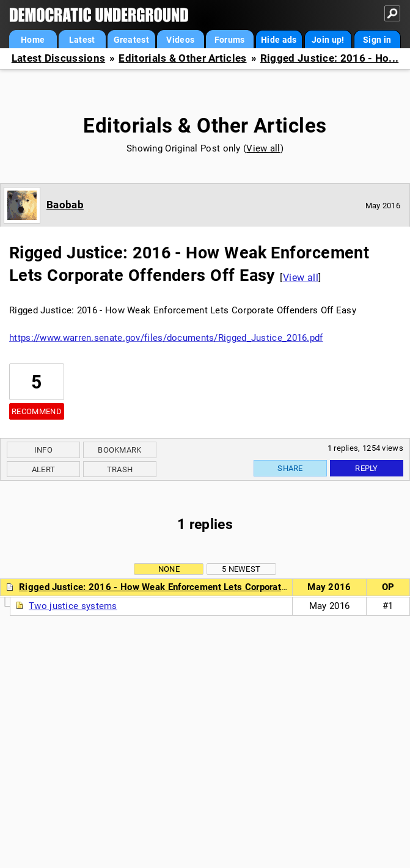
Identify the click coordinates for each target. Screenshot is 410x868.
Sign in (377, 40)
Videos (180, 40)
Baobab (65, 205)
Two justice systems (73, 606)
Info (43, 450)
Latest (82, 40)
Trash (120, 469)
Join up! (328, 40)
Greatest (131, 40)
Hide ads (279, 40)
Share (290, 468)
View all (263, 148)
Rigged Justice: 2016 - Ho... (329, 58)
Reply (367, 468)
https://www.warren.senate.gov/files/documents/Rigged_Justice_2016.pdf (166, 338)
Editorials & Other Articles (182, 58)
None (169, 569)
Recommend (37, 411)
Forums (230, 40)
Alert (44, 469)
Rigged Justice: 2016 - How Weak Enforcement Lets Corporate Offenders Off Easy (194, 587)
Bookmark (119, 450)
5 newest (241, 569)
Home (33, 40)
